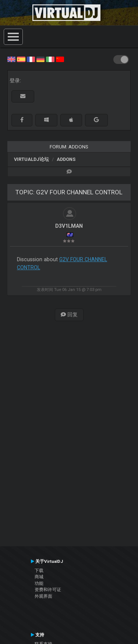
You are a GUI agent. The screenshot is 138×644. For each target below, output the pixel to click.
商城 (39, 577)
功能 (39, 583)
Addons (66, 159)
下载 (39, 571)
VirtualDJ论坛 (31, 159)
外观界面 (43, 596)
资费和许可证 (48, 590)
